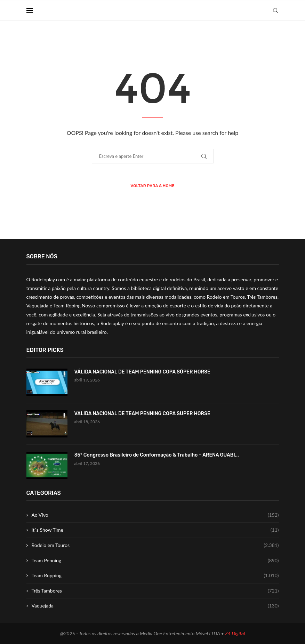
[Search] (275, 10)
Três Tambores (155, 591)
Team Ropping (155, 575)
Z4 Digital (235, 633)
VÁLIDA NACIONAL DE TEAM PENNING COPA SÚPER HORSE (142, 372)
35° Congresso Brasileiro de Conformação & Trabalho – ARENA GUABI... (157, 455)
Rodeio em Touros (155, 545)
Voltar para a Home (152, 186)
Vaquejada (155, 606)
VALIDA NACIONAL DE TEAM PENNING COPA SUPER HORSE (142, 414)
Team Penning (155, 561)
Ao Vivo (155, 515)
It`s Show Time (155, 530)
